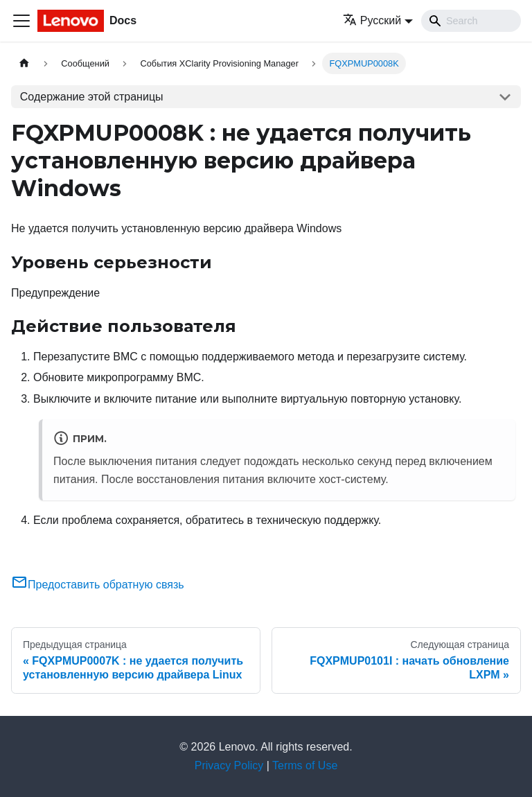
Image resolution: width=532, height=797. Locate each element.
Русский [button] (372, 20)
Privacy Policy (229, 765)
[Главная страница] (24, 63)
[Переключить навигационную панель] (21, 21)
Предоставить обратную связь (98, 585)
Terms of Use (305, 765)
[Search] (471, 21)
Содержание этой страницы (92, 97)
